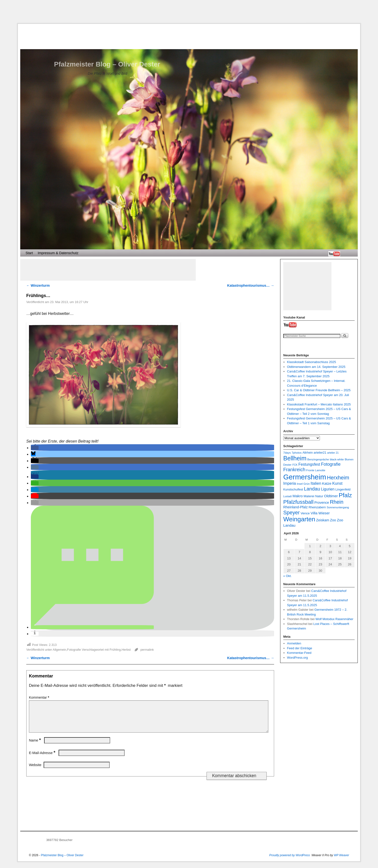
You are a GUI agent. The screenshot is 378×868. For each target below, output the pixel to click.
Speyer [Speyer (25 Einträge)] (291, 513)
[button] (35, 448)
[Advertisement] (189, 12)
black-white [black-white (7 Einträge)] (337, 459)
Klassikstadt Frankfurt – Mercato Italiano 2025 (319, 404)
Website (35, 771)
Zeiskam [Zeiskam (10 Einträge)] (323, 520)
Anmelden (294, 643)
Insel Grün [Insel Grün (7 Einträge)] (303, 484)
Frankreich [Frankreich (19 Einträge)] (294, 470)
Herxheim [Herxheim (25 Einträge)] (338, 478)
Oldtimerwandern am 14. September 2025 (316, 367)
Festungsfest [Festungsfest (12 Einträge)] (309, 464)
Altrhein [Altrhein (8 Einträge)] (308, 453)
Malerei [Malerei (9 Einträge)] (309, 496)
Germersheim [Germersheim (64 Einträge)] (305, 477)
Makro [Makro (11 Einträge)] (298, 496)
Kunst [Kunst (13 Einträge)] (337, 483)
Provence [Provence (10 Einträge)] (322, 503)
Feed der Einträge (300, 648)
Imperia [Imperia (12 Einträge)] (290, 483)
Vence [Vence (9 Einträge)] (305, 513)
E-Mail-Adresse (43, 759)
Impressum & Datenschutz (58, 253)
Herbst (126, 650)
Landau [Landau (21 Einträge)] (312, 489)
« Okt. (287, 576)
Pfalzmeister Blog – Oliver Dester (107, 64)
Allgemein (59, 650)
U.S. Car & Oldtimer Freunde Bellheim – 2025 (319, 390)
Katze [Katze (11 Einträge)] (327, 483)
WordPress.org (297, 658)
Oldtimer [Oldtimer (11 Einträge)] (331, 496)
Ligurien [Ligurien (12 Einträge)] (328, 489)
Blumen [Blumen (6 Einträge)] (349, 459)
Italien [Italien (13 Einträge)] (316, 483)
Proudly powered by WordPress (290, 861)
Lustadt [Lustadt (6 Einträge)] (287, 496)
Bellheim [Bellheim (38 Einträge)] (295, 458)
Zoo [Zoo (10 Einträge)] (333, 520)
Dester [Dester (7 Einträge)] (287, 465)
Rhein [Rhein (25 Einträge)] (337, 502)
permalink (147, 650)
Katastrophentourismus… (251, 285)
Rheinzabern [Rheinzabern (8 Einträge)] (317, 507)
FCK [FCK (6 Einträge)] (295, 465)
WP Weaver (341, 861)
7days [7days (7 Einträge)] (287, 453)
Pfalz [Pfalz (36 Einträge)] (345, 495)
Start (29, 253)
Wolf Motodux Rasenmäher (334, 619)
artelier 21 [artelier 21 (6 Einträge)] (333, 453)
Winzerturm (38, 285)
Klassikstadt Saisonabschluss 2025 (312, 362)
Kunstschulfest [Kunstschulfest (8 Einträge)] (293, 490)
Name (35, 746)
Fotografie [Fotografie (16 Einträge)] (331, 464)
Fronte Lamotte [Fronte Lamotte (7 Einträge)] (316, 470)
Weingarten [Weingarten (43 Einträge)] (299, 519)
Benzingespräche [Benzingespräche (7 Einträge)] (318, 459)
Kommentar (40, 697)
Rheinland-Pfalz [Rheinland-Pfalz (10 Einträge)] (295, 507)
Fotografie (74, 650)
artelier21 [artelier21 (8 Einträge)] (320, 453)
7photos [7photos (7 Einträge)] (297, 453)
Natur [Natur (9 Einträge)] (319, 496)
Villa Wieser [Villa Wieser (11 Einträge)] (320, 513)
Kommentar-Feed (299, 653)
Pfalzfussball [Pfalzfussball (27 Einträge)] (298, 502)
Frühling (115, 650)
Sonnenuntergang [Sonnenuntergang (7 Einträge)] (338, 507)
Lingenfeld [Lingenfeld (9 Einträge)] (343, 489)
